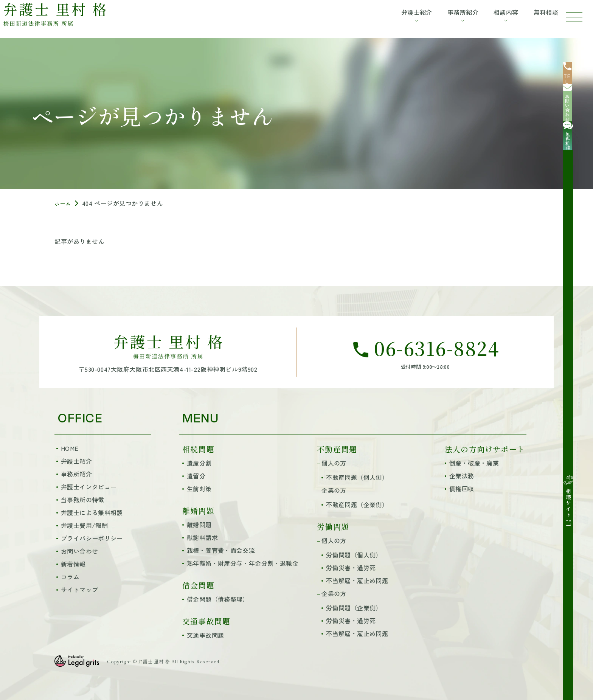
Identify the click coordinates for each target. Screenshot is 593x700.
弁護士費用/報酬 (84, 525)
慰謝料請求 (202, 537)
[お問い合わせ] (578, 107)
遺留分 (196, 476)
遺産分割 (199, 463)
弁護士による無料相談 (92, 512)
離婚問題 (199, 525)
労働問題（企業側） (354, 608)
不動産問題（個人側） (357, 477)
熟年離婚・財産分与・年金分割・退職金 (243, 563)
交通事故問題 (205, 635)
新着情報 (73, 564)
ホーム (64, 203)
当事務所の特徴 (83, 500)
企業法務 (462, 476)
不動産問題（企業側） (357, 504)
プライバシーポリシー (92, 538)
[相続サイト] (578, 186)
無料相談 (537, 16)
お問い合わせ (79, 551)
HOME (70, 448)
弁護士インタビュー (89, 487)
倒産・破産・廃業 (474, 463)
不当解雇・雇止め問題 (357, 580)
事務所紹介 (76, 474)
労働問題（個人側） (354, 555)
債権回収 (462, 489)
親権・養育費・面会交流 (221, 550)
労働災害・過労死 (351, 568)
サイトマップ (79, 590)
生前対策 (199, 489)
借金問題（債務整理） (218, 599)
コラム (70, 577)
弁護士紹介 (76, 461)
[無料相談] (578, 138)
